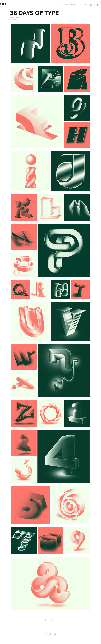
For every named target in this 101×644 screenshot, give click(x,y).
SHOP (81, 5)
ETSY (86, 5)
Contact (73, 5)
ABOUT (65, 5)
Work (58, 5)
